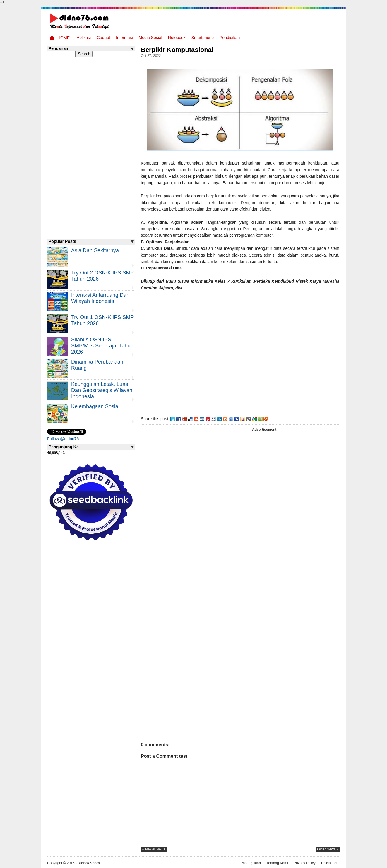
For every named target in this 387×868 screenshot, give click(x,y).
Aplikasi (84, 38)
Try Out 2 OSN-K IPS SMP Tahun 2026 (102, 276)
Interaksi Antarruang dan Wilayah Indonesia (100, 298)
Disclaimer (329, 863)
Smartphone (203, 38)
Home (64, 38)
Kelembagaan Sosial (95, 406)
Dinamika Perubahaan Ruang (97, 365)
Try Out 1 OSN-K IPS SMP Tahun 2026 (102, 320)
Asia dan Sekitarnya (95, 250)
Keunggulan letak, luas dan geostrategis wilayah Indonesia (102, 390)
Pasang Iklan (250, 863)
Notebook (177, 38)
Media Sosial (150, 38)
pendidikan (230, 38)
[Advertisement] (240, 351)
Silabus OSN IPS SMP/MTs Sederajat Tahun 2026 (102, 346)
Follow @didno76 (63, 439)
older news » (328, 849)
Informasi (124, 38)
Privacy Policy (305, 863)
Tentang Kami (277, 863)
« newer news (154, 849)
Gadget (103, 38)
